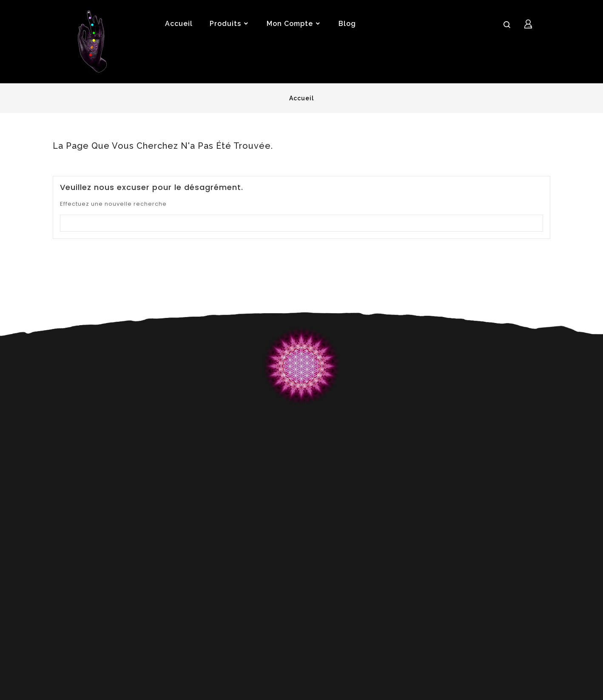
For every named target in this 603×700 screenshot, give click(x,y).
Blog (347, 24)
